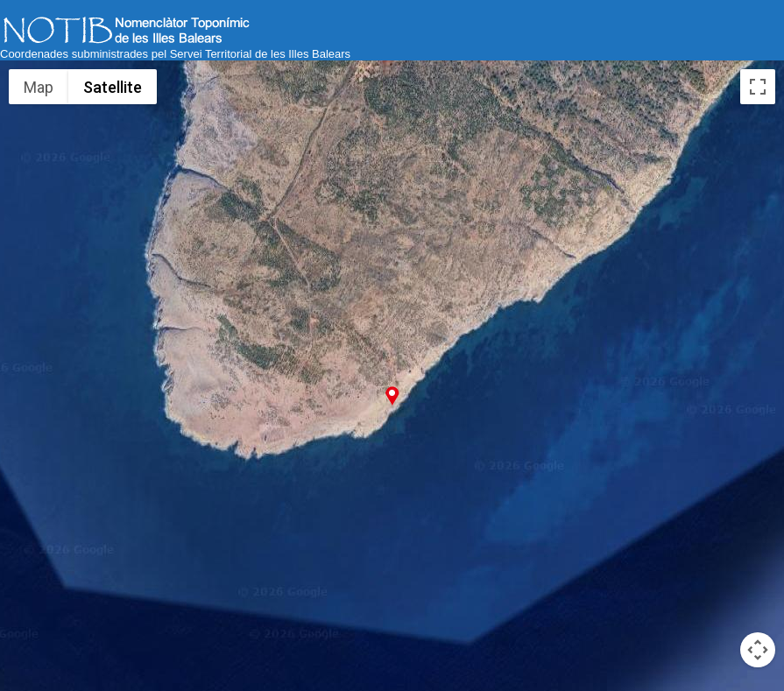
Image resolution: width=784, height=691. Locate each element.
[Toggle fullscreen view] (758, 87)
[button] (392, 395)
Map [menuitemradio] (39, 87)
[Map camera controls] (758, 650)
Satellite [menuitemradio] (112, 87)
